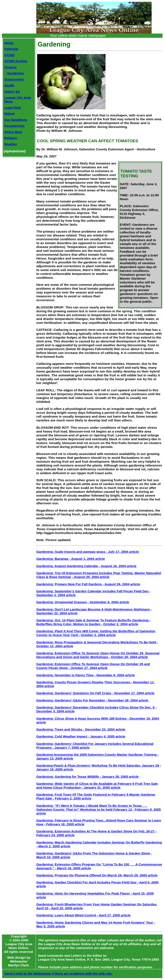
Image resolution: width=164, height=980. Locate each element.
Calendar (11, 49)
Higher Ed (12, 92)
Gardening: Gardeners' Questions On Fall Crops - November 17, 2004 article (95, 693)
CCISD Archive (16, 61)
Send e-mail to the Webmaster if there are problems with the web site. (58, 973)
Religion (11, 138)
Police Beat (13, 132)
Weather (11, 144)
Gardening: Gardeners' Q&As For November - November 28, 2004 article (92, 700)
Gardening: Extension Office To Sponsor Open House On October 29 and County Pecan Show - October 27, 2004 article (93, 666)
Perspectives (14, 126)
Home (9, 43)
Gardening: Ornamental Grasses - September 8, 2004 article (83, 602)
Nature (10, 114)
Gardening (14, 73)
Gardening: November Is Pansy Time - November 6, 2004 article (86, 675)
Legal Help (13, 108)
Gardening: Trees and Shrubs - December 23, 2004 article (81, 729)
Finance (10, 67)
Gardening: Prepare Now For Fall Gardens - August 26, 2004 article (88, 584)
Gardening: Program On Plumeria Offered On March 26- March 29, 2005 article (97, 875)
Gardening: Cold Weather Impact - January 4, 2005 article (81, 736)
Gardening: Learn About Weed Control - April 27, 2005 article (83, 915)
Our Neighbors (16, 120)
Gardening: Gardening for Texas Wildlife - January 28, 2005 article (87, 777)
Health (9, 85)
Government (14, 79)
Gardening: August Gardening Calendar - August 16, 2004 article (86, 566)
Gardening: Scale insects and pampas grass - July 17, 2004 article (88, 552)
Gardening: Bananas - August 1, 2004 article (71, 559)
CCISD (9, 55)
